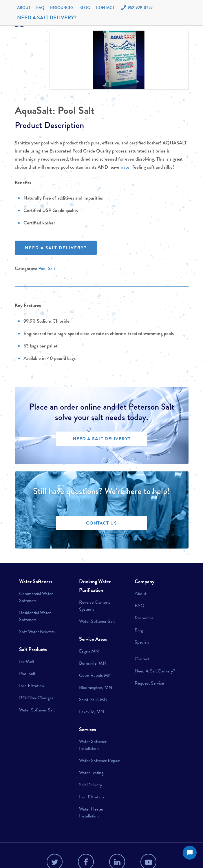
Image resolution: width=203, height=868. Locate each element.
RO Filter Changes (36, 698)
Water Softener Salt (37, 710)
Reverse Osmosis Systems (95, 606)
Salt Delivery (90, 785)
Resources (62, 8)
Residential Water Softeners (35, 616)
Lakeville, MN (92, 712)
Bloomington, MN (96, 687)
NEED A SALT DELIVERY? (47, 17)
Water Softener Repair (99, 761)
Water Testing (91, 773)
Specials (142, 642)
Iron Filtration (32, 686)
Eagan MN (89, 651)
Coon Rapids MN (95, 675)
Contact (105, 8)
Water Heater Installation (91, 813)
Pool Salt (76, 110)
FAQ (40, 8)
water (126, 167)
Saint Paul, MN (93, 700)
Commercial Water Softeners (36, 597)
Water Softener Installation (93, 745)
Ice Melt (27, 661)
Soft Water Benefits (37, 632)
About (24, 8)
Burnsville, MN (93, 663)
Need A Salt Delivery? (155, 671)
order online (81, 407)
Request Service (149, 683)
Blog (85, 8)
